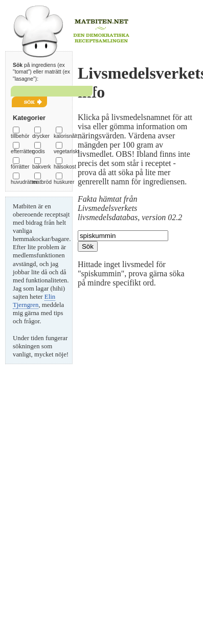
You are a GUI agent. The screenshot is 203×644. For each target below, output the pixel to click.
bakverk (41, 167)
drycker (41, 136)
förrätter (20, 167)
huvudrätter (24, 182)
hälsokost (65, 167)
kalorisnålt (66, 136)
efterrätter (22, 151)
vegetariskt (66, 151)
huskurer (64, 182)
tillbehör (20, 136)
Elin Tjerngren (34, 301)
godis (39, 151)
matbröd (42, 182)
